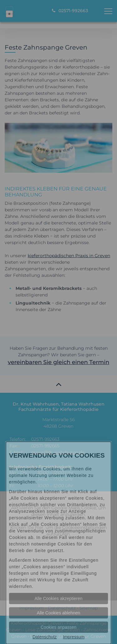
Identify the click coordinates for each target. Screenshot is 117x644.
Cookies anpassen (58, 627)
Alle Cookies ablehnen (58, 613)
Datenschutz (44, 637)
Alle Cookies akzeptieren (58, 598)
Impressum (74, 637)
